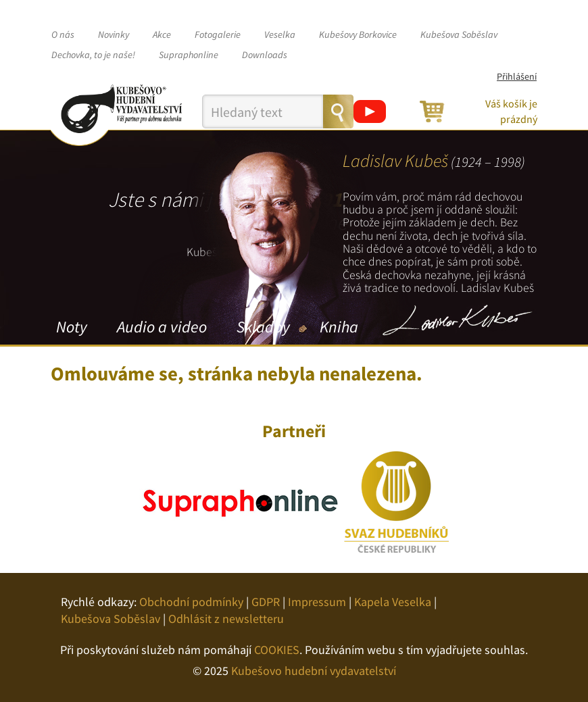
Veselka (280, 34)
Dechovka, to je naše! (93, 55)
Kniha (339, 327)
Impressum (317, 602)
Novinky (114, 34)
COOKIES (277, 650)
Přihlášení (517, 76)
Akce (162, 34)
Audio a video (162, 327)
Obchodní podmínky (191, 602)
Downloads (265, 55)
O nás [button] (63, 34)
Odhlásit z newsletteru (226, 619)
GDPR (266, 602)
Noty (72, 327)
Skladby (263, 327)
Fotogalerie (218, 34)
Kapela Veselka (393, 602)
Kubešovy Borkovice (358, 34)
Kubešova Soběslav (459, 34)
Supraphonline (189, 55)
